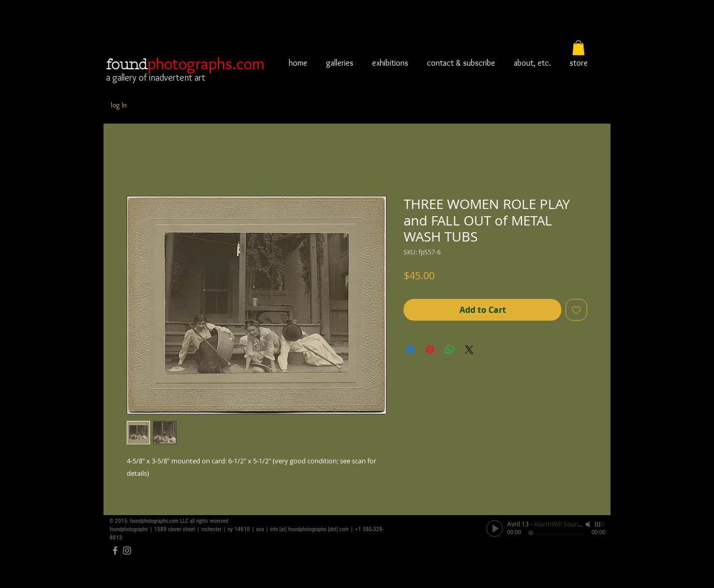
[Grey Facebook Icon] (115, 551)
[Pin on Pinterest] (430, 350)
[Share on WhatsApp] (450, 350)
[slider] (600, 524)
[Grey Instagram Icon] (127, 551)
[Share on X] (469, 350)
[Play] (495, 529)
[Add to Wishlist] (576, 310)
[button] (578, 48)
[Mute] (589, 524)
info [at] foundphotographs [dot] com (309, 529)
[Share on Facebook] (410, 350)
